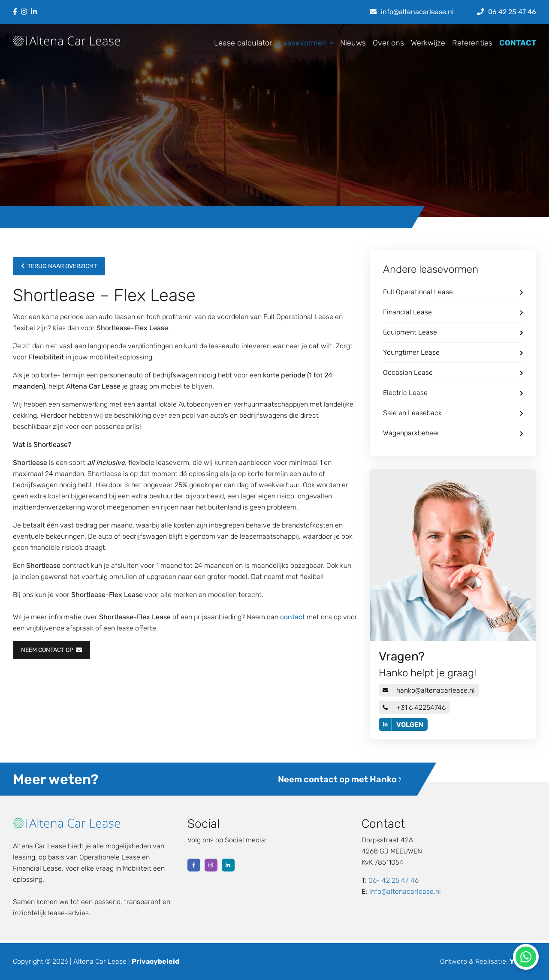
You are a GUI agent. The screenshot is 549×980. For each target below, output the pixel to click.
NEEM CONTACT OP (51, 650)
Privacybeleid (155, 961)
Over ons (388, 43)
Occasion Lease (453, 372)
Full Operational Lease (453, 292)
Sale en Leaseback (453, 413)
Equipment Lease (453, 332)
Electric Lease (453, 393)
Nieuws (353, 43)
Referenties (472, 43)
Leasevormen (305, 43)
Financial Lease (453, 312)
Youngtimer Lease (453, 352)
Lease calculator (243, 43)
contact (293, 617)
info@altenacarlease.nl (405, 891)
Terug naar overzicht (59, 266)
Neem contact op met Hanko (340, 779)
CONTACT (518, 43)
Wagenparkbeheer (453, 433)
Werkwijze (428, 43)
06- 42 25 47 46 (394, 880)
